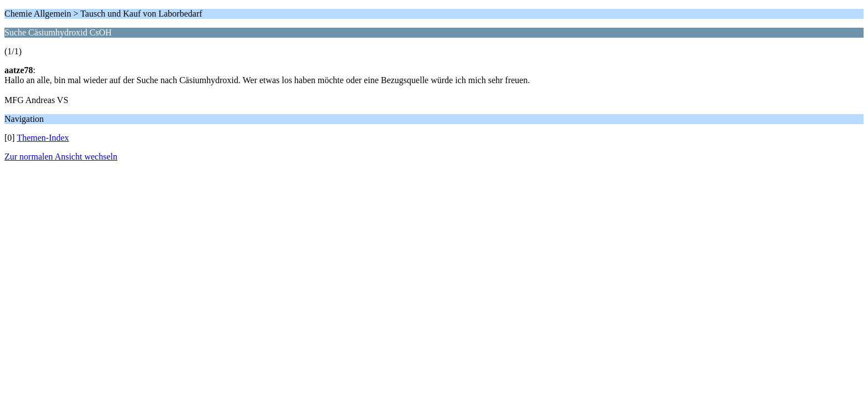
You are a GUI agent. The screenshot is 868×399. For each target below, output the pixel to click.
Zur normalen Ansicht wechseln (61, 157)
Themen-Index (43, 138)
